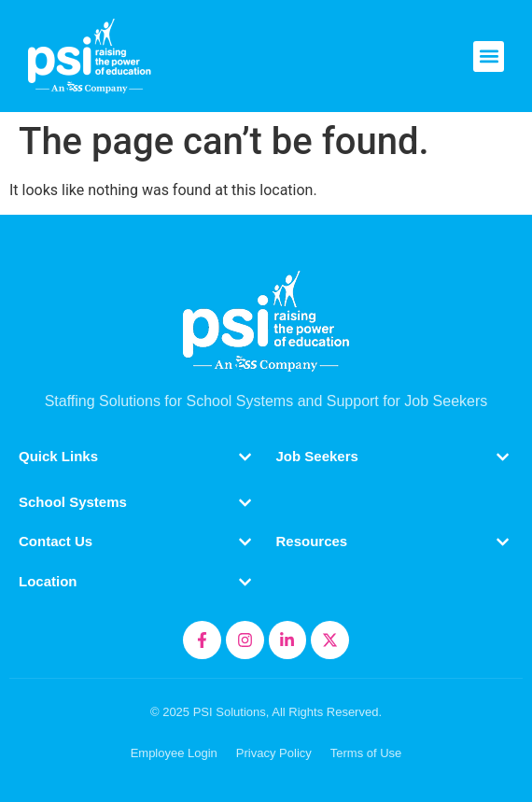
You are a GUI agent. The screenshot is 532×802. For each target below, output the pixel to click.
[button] (489, 56)
